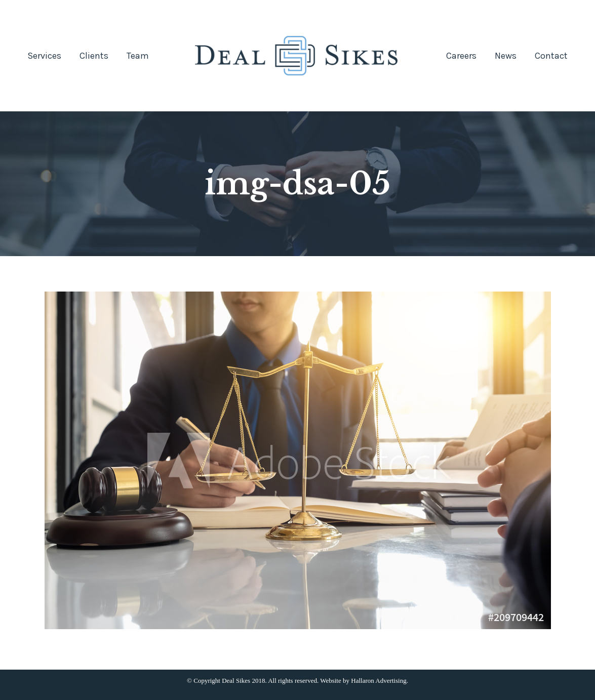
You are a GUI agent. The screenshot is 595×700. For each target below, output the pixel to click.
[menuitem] (44, 56)
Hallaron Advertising (379, 681)
